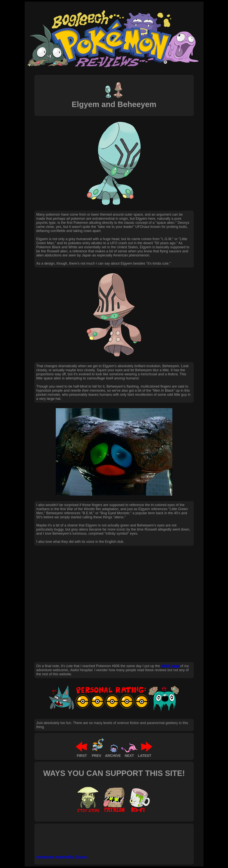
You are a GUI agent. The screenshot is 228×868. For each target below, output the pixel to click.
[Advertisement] (107, 838)
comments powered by (62, 857)
